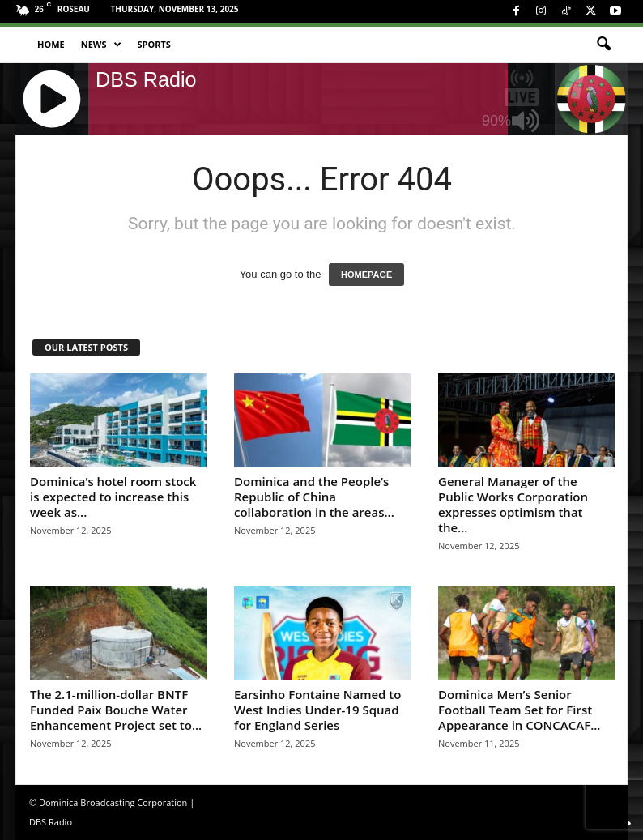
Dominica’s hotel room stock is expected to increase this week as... (113, 497)
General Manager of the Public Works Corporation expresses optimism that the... (513, 504)
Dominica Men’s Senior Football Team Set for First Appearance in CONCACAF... (519, 710)
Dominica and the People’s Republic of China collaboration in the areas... (314, 497)
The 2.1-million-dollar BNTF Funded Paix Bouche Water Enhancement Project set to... (116, 710)
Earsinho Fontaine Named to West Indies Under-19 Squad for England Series (317, 710)
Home (51, 44)
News (101, 45)
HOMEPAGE (366, 275)
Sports (154, 44)
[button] (603, 45)
